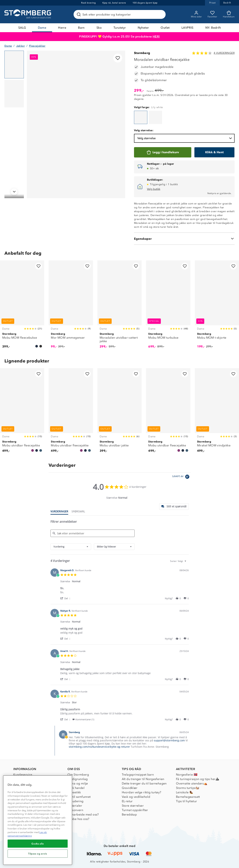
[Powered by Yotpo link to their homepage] (181, 477)
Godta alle (38, 844)
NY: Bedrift (213, 28)
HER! (156, 37)
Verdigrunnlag (78, 779)
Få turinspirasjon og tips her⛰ (198, 779)
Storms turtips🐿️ (188, 788)
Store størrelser (133, 806)
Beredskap (129, 814)
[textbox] (188, 563)
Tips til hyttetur (187, 801)
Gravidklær (130, 788)
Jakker (21, 46)
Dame (42, 28)
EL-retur (127, 801)
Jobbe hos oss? (78, 819)
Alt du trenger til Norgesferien (143, 779)
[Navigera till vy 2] (14, 94)
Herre (62, 28)
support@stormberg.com (169, 740)
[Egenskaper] (184, 239)
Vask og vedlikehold (136, 797)
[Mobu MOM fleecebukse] (22, 306)
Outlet (165, 28)
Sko (99, 28)
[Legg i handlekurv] (163, 152)
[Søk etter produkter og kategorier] (120, 14)
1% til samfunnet (79, 797)
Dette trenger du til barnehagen (144, 783)
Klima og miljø (78, 783)
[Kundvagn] (229, 14)
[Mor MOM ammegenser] (71, 306)
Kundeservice (23, 775)
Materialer (75, 806)
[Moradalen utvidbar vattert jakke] (119, 306)
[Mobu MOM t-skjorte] (217, 306)
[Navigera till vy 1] (14, 65)
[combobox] (71, 547)
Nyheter (143, 28)
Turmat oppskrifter (135, 810)
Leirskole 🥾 (185, 792)
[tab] (174, 507)
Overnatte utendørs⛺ (192, 783)
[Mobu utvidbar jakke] (119, 412)
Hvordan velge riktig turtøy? (142, 792)
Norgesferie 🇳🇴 (187, 775)
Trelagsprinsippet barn (138, 775)
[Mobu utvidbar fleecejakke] (22, 412)
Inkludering (75, 801)
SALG (22, 28)
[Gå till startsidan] (28, 14)
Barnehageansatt (188, 797)
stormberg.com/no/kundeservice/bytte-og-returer (99, 747)
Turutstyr (120, 28)
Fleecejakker (37, 46)
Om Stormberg (78, 775)
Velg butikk (154, 189)
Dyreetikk (74, 792)
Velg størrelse (185, 138)
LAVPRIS (188, 28)
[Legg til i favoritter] (118, 58)
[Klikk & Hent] (214, 152)
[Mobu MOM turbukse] (168, 306)
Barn (81, 28)
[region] (38, 820)
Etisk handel (76, 788)
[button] (66, 598)
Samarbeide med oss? (83, 814)
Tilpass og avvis (38, 854)
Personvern (75, 810)
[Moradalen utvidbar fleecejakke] (141, 117)
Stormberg (142, 53)
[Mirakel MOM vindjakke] (217, 412)
